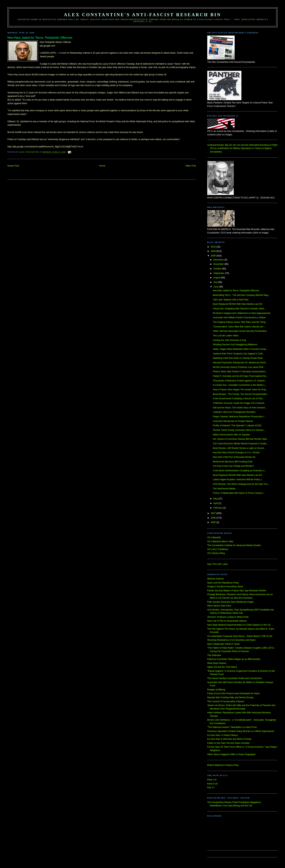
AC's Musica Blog (216, 553)
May (216, 499)
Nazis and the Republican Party (223, 583)
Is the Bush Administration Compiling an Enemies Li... (240, 471)
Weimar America (215, 579)
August (217, 278)
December (219, 260)
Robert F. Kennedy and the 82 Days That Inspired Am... (240, 376)
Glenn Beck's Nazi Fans (219, 606)
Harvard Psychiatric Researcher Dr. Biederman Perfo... (240, 363)
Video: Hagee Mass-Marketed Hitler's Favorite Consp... (240, 349)
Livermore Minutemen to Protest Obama (233, 421)
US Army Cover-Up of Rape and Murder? (233, 466)
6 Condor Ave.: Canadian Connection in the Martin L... (240, 385)
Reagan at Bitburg (216, 690)
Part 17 (211, 788)
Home (102, 166)
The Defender (214, 655)
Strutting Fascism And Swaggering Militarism (235, 345)
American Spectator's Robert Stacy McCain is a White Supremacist (241, 731)
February (218, 508)
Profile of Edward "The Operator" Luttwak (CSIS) (237, 426)
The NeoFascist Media (224, 489)
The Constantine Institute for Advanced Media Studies (234, 545)
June (216, 287)
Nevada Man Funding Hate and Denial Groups (230, 697)
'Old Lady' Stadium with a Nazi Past (231, 300)
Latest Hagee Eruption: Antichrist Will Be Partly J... (238, 480)
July (216, 282)
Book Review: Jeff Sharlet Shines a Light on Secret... (239, 448)
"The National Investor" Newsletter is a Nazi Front (232, 727)
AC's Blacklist (214, 538)
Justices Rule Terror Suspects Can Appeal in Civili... (239, 354)
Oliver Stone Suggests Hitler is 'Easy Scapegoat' (231, 754)
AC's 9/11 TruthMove (218, 549)
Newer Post (13, 166)
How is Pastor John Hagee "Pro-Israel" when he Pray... (240, 390)
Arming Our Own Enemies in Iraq (229, 340)
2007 (214, 513)
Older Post (191, 166)
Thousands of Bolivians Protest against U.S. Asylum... (240, 381)
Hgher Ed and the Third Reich (222, 667)
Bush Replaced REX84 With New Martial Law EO (238, 304)
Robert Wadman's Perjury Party (223, 765)
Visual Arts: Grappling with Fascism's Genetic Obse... (239, 309)
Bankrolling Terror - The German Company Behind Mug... (241, 295)
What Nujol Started (217, 663)
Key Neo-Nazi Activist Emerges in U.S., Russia (236, 453)
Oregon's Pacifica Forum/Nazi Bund (225, 587)
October (218, 269)
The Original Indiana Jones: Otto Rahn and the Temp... (240, 322)
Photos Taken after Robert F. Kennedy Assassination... (240, 372)
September (219, 273)
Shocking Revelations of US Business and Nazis (231, 640)
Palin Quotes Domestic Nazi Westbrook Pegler (231, 602)
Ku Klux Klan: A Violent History (223, 735)
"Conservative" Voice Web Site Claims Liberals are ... (239, 327)
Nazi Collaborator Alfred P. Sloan (224, 644)
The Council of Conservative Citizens (226, 701)
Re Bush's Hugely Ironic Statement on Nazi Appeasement (242, 313)
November (219, 264)
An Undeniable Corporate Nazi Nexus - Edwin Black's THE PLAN (240, 636)
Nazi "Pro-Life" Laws (217, 564)
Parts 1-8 (212, 780)
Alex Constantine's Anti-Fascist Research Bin (142, 15)
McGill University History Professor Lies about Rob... (239, 367)
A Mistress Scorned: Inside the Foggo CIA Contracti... (240, 403)
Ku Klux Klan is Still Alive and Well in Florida (229, 739)
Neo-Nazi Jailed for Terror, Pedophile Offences (236, 291)
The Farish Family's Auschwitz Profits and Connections (235, 678)
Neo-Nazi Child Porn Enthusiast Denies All (234, 457)
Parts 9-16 (212, 784)
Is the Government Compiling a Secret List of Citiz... (239, 399)
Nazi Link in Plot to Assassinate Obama (227, 621)
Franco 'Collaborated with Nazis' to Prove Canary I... (239, 493)
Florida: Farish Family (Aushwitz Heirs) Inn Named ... (239, 430)
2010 (214, 247)
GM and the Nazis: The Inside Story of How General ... (240, 408)
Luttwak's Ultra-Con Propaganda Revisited (234, 412)
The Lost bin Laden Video (226, 336)
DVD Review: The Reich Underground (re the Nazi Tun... (241, 484)
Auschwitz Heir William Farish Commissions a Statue (239, 318)
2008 (214, 256)
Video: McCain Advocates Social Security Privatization (240, 331)
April (216, 503)
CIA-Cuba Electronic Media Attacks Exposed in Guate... (241, 444)
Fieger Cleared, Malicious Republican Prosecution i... (239, 417)
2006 (214, 518)
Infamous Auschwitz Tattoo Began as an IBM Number (234, 659)
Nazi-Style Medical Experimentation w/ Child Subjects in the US (239, 625)
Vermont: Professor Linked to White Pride (228, 617)
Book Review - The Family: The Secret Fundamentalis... (241, 394)
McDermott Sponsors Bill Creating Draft (233, 462)
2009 (214, 251)
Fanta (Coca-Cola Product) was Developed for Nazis (233, 693)
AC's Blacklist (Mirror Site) (220, 542)
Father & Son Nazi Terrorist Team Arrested (228, 743)
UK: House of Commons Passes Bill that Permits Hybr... (241, 439)
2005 (214, 522)
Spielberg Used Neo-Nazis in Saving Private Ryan (238, 358)
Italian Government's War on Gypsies (232, 435)
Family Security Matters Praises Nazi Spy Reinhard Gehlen (237, 591)
